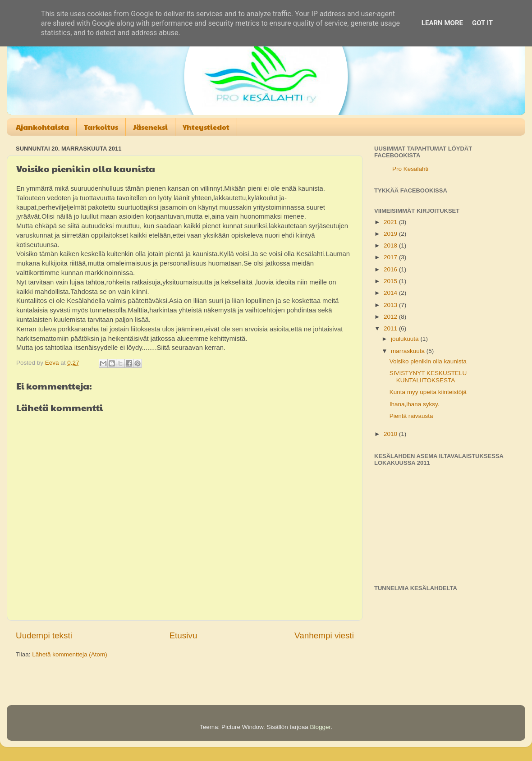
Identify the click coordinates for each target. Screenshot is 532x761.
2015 (391, 281)
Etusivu (183, 635)
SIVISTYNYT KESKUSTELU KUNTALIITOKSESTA (428, 377)
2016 (391, 269)
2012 (391, 317)
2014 (391, 293)
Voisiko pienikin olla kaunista (428, 361)
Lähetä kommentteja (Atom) (70, 654)
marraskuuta (409, 351)
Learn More (442, 23)
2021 (391, 222)
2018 (391, 245)
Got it (482, 23)
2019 (391, 234)
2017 (391, 257)
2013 (391, 305)
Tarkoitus (101, 127)
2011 (391, 328)
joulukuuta (406, 339)
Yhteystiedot (206, 127)
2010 (391, 434)
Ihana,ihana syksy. (415, 404)
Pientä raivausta (411, 416)
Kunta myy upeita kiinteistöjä (428, 392)
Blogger (321, 727)
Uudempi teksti (44, 635)
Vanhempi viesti (324, 635)
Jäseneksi (150, 127)
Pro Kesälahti (410, 169)
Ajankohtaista (42, 127)
